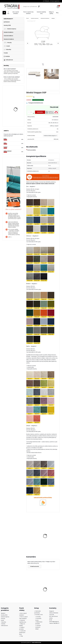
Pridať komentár (35, 566)
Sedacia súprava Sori (50, 588)
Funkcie (5, 147)
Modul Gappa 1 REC (49, 535)
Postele (6, 53)
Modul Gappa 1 (31, 535)
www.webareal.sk (37, 643)
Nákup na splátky (51, 13)
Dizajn (5, 139)
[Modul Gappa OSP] (43, 35)
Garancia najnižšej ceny (41, 13)
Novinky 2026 (7, 25)
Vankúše (7, 56)
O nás (8, 13)
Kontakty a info (39, 615)
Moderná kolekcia (9, 32)
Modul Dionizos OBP (16, 106)
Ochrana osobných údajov (38, 627)
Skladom (7, 22)
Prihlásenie (47, 1)
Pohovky (8, 43)
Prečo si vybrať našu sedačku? (28, 13)
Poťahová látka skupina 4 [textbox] (50, 136)
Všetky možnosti (8, 151)
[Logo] (12, 7)
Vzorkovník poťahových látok (22, 633)
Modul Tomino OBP (16, 92)
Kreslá (7, 46)
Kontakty (38, 617)
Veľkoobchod (8, 60)
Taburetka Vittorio (16, 119)
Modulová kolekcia (9, 39)
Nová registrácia (56, 1)
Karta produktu (31, 150)
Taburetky (7, 50)
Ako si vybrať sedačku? (16, 13)
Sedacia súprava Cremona (32, 588)
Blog (57, 13)
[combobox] (50, 136)
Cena (5, 143)
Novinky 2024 (4, 615)
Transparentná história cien (35, 103)
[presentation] (28, 43)
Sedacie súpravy (10, 29)
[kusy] (30, 547)
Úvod (27, 18)
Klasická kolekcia (8, 36)
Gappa (53, 18)
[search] (39, 6)
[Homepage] (4, 13)
